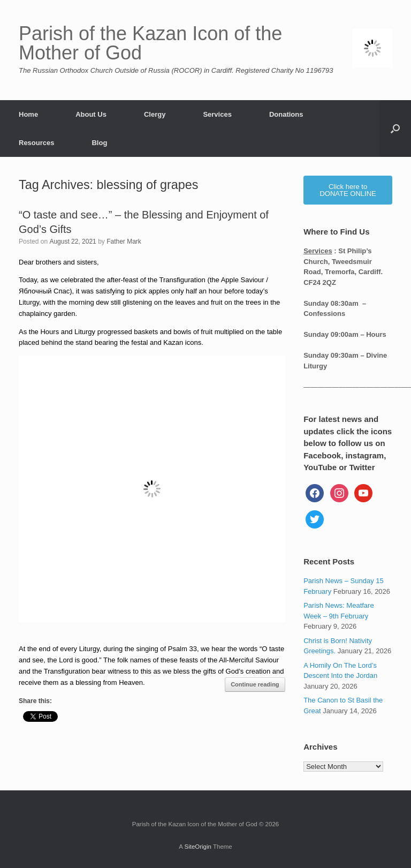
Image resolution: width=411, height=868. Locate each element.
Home (28, 114)
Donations (286, 114)
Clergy (155, 114)
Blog (99, 143)
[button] (395, 129)
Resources (36, 143)
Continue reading (255, 684)
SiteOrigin (198, 847)
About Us (91, 114)
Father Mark (124, 241)
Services (217, 114)
